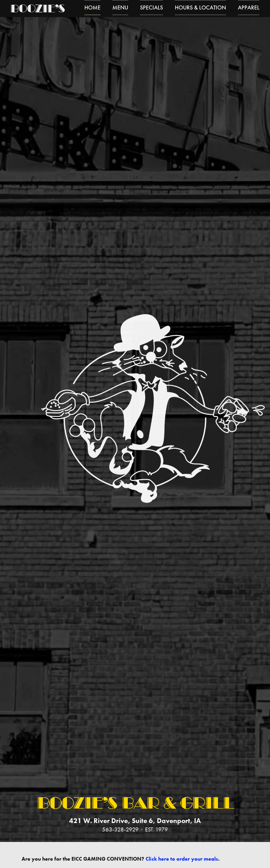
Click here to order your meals (182, 859)
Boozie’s (37, 10)
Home (92, 9)
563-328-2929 (120, 829)
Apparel (249, 9)
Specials (151, 9)
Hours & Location (200, 9)
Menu (120, 9)
